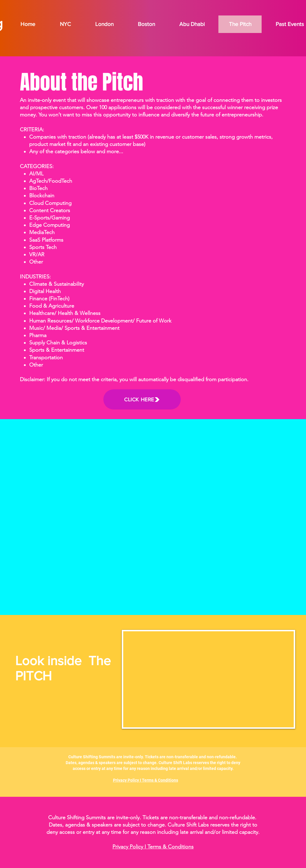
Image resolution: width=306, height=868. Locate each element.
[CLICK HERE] (142, 399)
